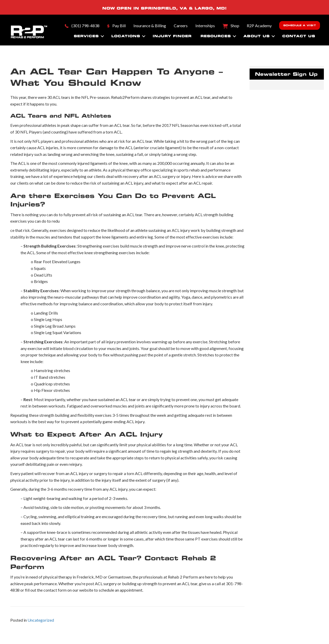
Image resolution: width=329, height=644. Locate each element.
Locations (126, 36)
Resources (216, 36)
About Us (257, 36)
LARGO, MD (210, 8)
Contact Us (299, 36)
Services (86, 36)
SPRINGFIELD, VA (164, 8)
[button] (102, 36)
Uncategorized (41, 620)
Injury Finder (172, 36)
